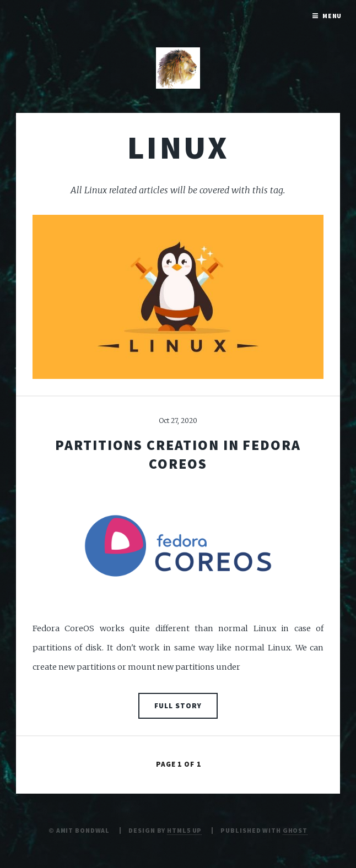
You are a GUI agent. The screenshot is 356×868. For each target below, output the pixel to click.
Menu (332, 16)
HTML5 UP (184, 830)
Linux (178, 147)
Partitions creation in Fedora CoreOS (178, 454)
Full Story (178, 706)
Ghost (295, 830)
